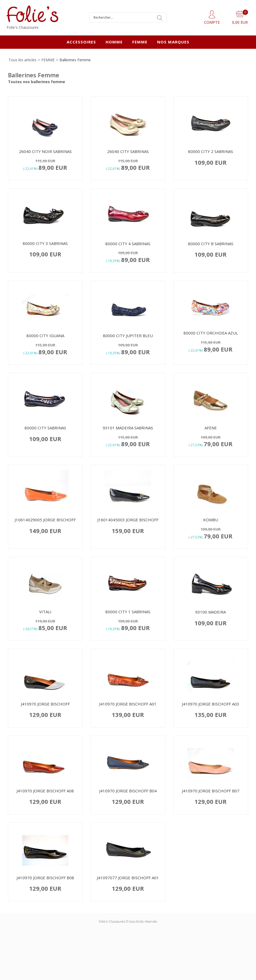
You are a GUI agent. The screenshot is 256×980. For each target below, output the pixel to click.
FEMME (140, 42)
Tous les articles (23, 60)
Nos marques (173, 42)
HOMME (114, 42)
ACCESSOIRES (81, 42)
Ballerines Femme (75, 60)
